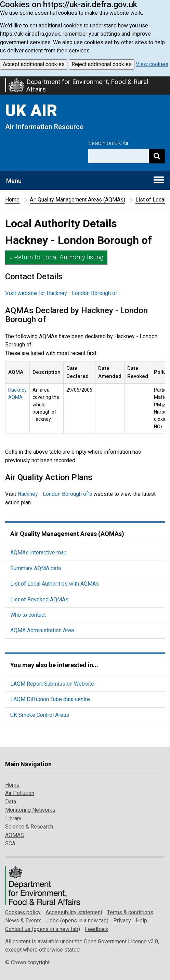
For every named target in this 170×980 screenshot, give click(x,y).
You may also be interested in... (54, 665)
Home (12, 200)
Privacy (122, 921)
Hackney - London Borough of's (55, 494)
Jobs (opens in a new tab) (77, 921)
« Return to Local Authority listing (56, 257)
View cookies (152, 64)
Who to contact (28, 615)
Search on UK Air (108, 143)
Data (11, 802)
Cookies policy (23, 912)
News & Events (23, 921)
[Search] (157, 156)
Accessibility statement (74, 912)
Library (13, 818)
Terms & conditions (130, 912)
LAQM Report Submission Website (52, 684)
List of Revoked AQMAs (39, 599)
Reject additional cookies (102, 64)
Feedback (97, 929)
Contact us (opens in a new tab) (43, 929)
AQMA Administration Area (42, 630)
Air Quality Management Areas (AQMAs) (77, 200)
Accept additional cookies (34, 64)
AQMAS (15, 835)
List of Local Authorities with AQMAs (55, 584)
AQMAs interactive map (38, 553)
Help (141, 921)
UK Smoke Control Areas (40, 715)
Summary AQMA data (36, 568)
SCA (10, 843)
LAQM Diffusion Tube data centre (50, 699)
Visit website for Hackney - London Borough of (61, 293)
